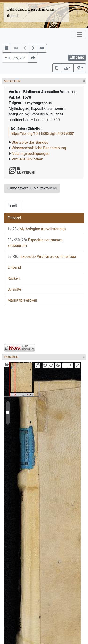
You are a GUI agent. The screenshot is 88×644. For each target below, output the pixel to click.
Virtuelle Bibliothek (27, 159)
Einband (14, 218)
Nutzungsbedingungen (31, 154)
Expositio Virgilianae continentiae (42, 256)
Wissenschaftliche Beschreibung (39, 148)
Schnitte (14, 289)
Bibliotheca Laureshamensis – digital (33, 12)
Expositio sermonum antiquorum (35, 243)
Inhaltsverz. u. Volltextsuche (32, 188)
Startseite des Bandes (30, 142)
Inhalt (12, 205)
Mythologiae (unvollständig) (37, 229)
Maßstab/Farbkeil (22, 300)
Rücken (14, 278)
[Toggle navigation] (80, 35)
